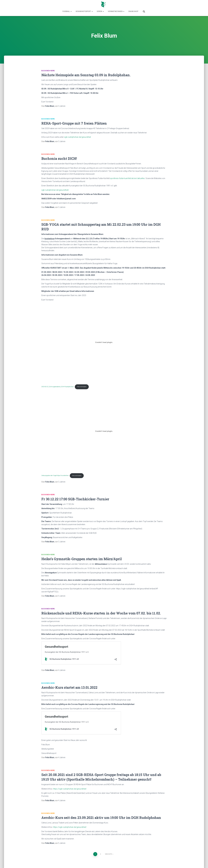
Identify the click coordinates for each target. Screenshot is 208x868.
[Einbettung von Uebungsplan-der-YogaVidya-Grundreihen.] (104, 431)
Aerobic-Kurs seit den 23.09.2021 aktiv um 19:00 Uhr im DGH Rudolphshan (101, 818)
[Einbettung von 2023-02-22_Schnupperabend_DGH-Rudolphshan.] (104, 342)
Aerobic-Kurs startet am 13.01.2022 (69, 687)
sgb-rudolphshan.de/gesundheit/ (55, 190)
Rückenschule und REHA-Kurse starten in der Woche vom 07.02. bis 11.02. (101, 613)
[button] (71, 11)
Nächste (109, 854)
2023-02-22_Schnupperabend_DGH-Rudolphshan (58, 387)
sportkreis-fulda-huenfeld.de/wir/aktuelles (127, 178)
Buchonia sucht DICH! (59, 159)
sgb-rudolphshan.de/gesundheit (77, 137)
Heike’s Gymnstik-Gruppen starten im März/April (82, 559)
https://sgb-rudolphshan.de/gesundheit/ (70, 789)
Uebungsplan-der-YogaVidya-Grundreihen (55, 476)
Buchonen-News (48, 71)
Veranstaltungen (116, 11)
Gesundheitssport (84, 11)
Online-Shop (133, 11)
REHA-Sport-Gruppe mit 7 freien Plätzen (74, 123)
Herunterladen (82, 387)
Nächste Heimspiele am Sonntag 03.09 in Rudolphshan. (86, 75)
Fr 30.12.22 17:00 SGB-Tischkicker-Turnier (75, 499)
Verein (100, 11)
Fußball (67, 11)
